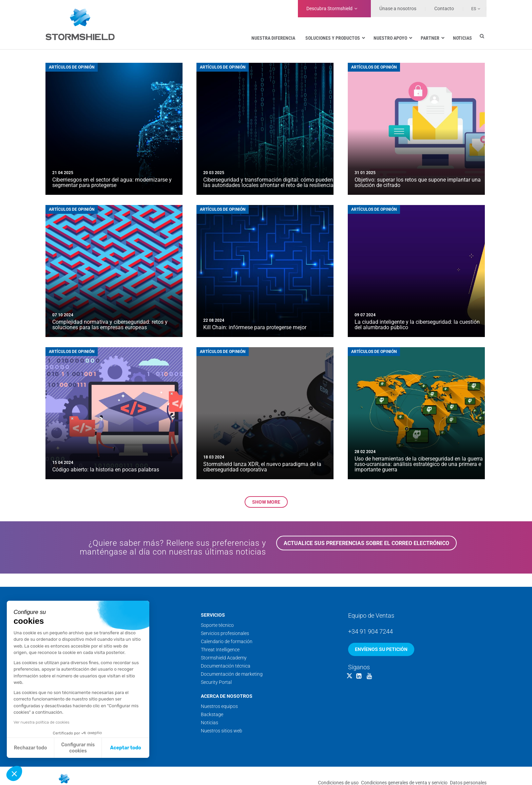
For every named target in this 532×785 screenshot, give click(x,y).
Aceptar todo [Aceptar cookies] (126, 748)
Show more (266, 502)
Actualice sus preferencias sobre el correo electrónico (366, 543)
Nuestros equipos (219, 706)
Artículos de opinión (72, 67)
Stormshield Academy (224, 658)
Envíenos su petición (381, 649)
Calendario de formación (227, 641)
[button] (14, 773)
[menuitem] (472, 8)
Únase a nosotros (398, 8)
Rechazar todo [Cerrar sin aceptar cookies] (30, 748)
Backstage (212, 714)
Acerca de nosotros (227, 696)
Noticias (210, 723)
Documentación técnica (226, 666)
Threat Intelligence (220, 650)
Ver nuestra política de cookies (41, 722)
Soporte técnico (217, 625)
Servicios (213, 615)
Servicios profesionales (225, 633)
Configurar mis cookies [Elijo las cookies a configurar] (78, 748)
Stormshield (329, 8)
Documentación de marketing (232, 674)
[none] (472, 8)
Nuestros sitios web (222, 731)
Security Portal (216, 682)
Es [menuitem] (474, 9)
